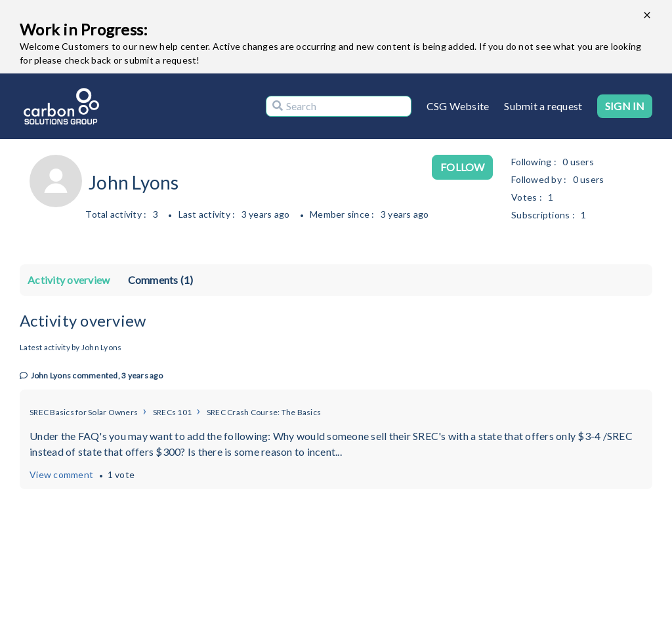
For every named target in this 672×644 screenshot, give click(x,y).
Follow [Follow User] (462, 167)
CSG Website (458, 106)
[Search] (339, 106)
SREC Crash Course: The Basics (264, 412)
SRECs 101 (172, 412)
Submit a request (543, 106)
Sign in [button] (625, 106)
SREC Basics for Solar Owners (84, 412)
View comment (61, 474)
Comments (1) (161, 280)
